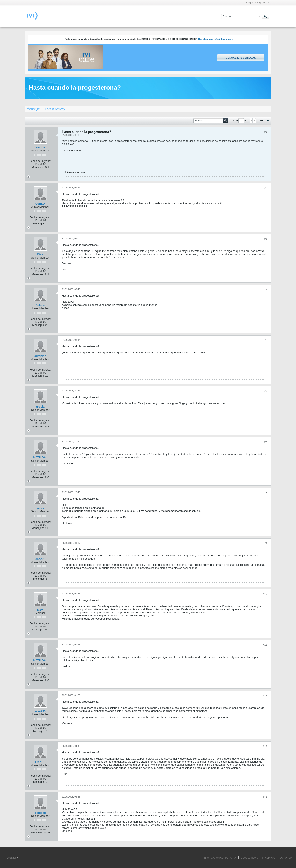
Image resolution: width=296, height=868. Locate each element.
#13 (265, 746)
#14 (265, 797)
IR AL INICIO (269, 858)
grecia (40, 407)
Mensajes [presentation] (34, 109)
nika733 (40, 711)
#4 (266, 290)
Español (13, 858)
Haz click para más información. (216, 39)
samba (40, 147)
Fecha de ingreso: (40, 161)
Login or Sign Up (258, 3)
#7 (266, 442)
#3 (266, 239)
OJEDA (40, 204)
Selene (40, 305)
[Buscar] (241, 16)
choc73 (40, 559)
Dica (40, 254)
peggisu (40, 813)
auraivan (40, 356)
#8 (266, 493)
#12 (265, 696)
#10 (265, 594)
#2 (266, 188)
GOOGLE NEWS (249, 858)
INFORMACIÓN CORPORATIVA (220, 858)
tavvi (40, 610)
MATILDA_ (40, 457)
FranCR (40, 762)
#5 (266, 340)
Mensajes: (38, 167)
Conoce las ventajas (241, 58)
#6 (266, 391)
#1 (266, 132)
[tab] (34, 109)
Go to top (286, 858)
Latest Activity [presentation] (55, 109)
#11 (265, 645)
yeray (40, 508)
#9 (266, 543)
